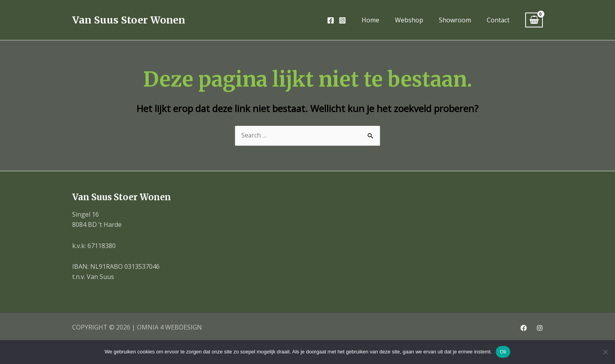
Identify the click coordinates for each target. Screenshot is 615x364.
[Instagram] (342, 20)
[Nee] (605, 352)
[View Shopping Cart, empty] (534, 20)
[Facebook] (331, 20)
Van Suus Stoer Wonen (129, 20)
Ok (503, 352)
